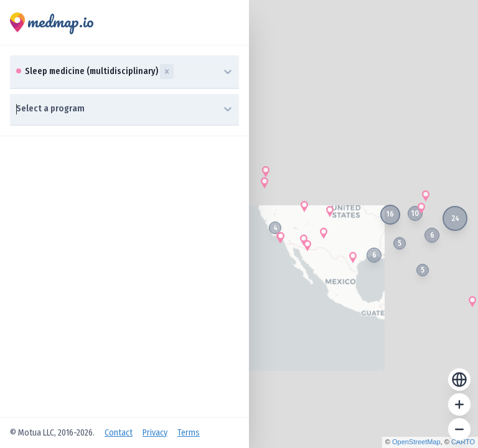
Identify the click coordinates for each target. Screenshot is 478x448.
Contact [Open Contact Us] (119, 433)
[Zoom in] (459, 404)
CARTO (463, 442)
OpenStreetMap (416, 442)
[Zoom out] (459, 429)
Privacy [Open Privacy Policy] (155, 433)
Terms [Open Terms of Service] (189, 433)
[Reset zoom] (459, 380)
